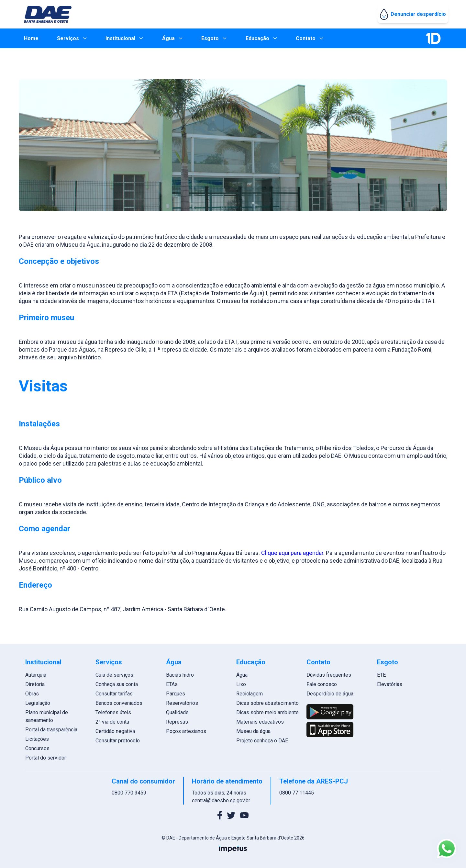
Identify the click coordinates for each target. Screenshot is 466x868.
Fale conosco (322, 684)
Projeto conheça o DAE (262, 741)
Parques (176, 694)
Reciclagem (250, 694)
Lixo (241, 684)
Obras (32, 694)
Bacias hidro (180, 675)
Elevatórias (390, 684)
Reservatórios (182, 703)
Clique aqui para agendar (292, 553)
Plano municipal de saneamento (47, 716)
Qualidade (177, 712)
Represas (177, 722)
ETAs (172, 684)
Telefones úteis (113, 712)
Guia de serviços (114, 675)
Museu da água (253, 731)
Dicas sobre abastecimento (267, 703)
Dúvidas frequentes (329, 675)
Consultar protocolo (118, 741)
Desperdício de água (330, 694)
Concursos (37, 748)
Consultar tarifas (114, 694)
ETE (381, 675)
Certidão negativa (115, 731)
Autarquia (36, 675)
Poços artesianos (186, 731)
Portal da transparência (51, 730)
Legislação (38, 703)
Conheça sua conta (117, 684)
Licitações (37, 739)
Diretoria (35, 684)
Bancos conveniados (119, 703)
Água (242, 675)
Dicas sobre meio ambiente (267, 712)
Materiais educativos (260, 722)
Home (31, 38)
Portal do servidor (46, 758)
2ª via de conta (112, 722)
